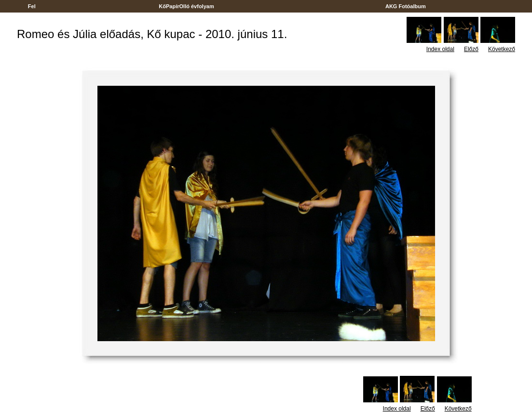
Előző (471, 49)
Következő (502, 49)
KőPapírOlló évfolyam (186, 6)
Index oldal (440, 49)
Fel (32, 6)
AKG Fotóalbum (406, 6)
